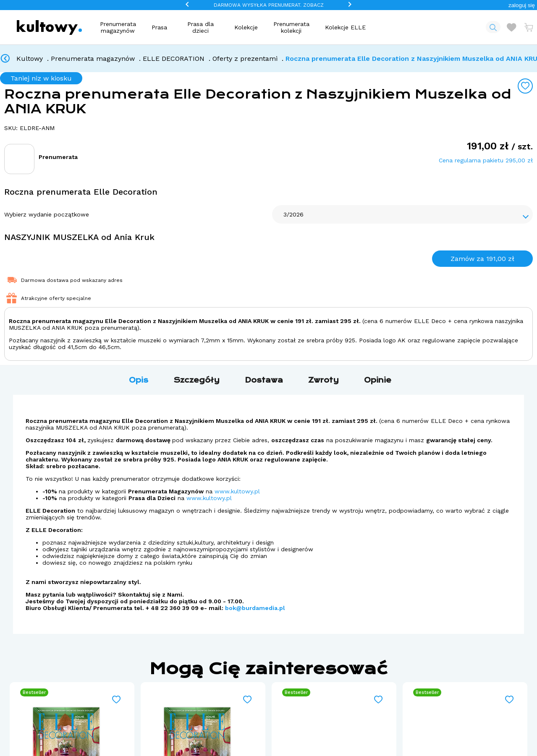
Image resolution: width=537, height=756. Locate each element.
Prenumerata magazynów (118, 27)
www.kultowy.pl (237, 491)
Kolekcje (246, 27)
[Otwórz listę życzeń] (511, 27)
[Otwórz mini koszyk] (529, 27)
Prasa (159, 27)
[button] (522, 5)
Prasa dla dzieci (200, 27)
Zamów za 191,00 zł (482, 259)
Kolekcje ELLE (345, 27)
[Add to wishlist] (525, 86)
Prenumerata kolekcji (291, 27)
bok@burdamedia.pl (255, 608)
